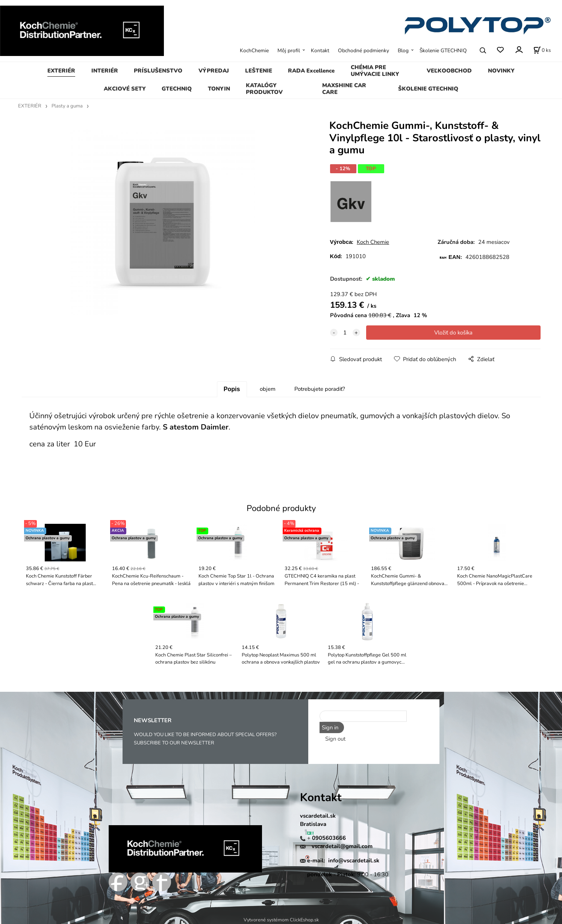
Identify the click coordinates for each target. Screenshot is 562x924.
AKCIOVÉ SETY (125, 89)
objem (268, 389)
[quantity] (345, 333)
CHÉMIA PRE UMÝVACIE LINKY (375, 71)
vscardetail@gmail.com (342, 846)
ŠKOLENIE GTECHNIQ (428, 89)
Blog (403, 51)
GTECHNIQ (177, 89)
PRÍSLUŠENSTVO (158, 71)
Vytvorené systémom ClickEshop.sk (281, 920)
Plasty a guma (67, 106)
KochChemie (254, 51)
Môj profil (289, 51)
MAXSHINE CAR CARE (344, 89)
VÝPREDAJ (214, 71)
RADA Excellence (311, 71)
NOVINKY (501, 71)
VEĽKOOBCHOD (449, 71)
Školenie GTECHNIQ (443, 51)
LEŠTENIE (259, 71)
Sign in (330, 727)
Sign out (335, 738)
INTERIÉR (105, 71)
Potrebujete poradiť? (320, 389)
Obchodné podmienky (364, 51)
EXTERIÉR (61, 71)
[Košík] (542, 50)
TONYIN (219, 89)
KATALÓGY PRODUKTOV (264, 89)
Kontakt (320, 51)
